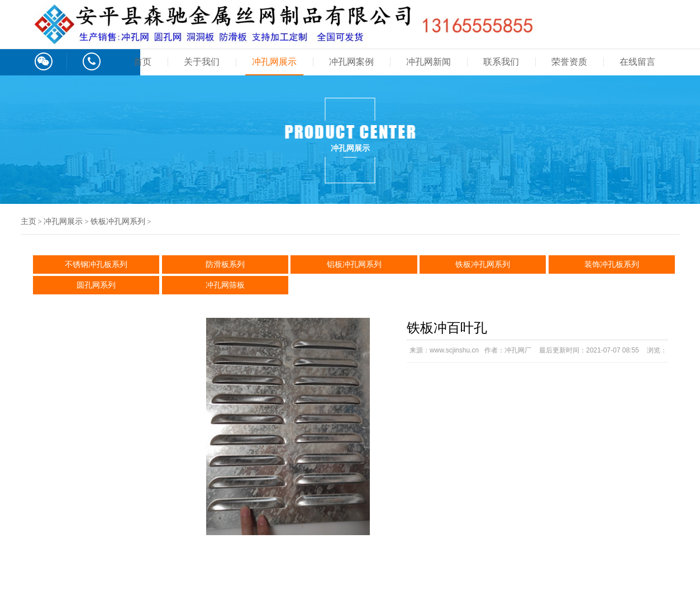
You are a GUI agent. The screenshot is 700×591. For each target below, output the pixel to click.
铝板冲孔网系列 (354, 264)
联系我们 (501, 62)
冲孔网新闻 (428, 62)
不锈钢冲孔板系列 (96, 264)
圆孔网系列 (96, 285)
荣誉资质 (569, 62)
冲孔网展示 (274, 62)
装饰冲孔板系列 (612, 264)
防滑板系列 (225, 264)
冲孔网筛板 (225, 285)
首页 (142, 62)
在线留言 (637, 62)
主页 (28, 221)
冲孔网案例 (351, 62)
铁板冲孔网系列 (118, 221)
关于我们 (202, 62)
